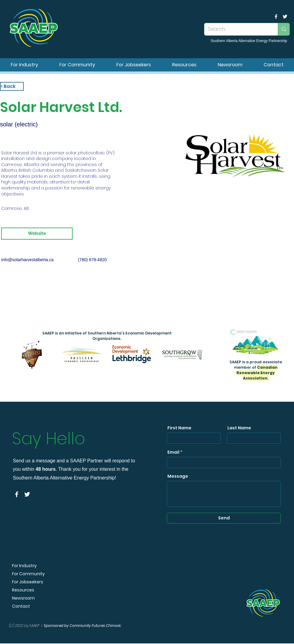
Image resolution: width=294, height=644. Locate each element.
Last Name (239, 428)
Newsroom (23, 598)
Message (178, 476)
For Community (28, 574)
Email (173, 452)
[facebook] (276, 17)
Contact (21, 606)
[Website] (37, 234)
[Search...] (237, 29)
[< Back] (12, 86)
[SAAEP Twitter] (285, 17)
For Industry (24, 566)
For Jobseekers (28, 582)
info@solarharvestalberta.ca (27, 260)
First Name (179, 428)
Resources (23, 590)
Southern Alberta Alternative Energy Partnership (249, 41)
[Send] (224, 518)
